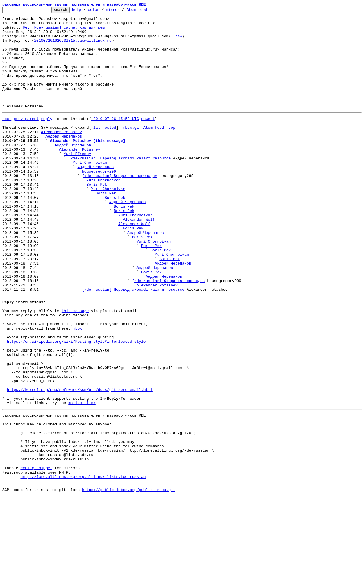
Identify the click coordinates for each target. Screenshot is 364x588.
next (7, 140)
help (86, 11)
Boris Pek (97, 218)
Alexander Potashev (62, 155)
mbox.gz (131, 150)
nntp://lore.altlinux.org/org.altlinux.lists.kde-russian (83, 566)
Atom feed (146, 11)
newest (148, 140)
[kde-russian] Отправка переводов (169, 334)
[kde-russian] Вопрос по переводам (119, 208)
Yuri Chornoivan (90, 192)
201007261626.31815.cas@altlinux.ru (73, 47)
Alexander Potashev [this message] (88, 166)
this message (75, 368)
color (103, 11)
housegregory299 (99, 203)
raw (179, 42)
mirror (122, 11)
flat (96, 150)
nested (109, 150)
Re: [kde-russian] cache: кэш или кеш (64, 32)
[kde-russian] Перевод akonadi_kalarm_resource (119, 187)
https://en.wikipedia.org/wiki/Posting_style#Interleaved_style (76, 405)
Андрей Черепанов (64, 161)
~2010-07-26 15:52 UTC (115, 140)
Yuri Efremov (78, 182)
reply (47, 140)
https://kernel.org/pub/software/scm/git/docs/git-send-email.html (80, 463)
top (172, 150)
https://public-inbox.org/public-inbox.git (129, 582)
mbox (77, 389)
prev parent (26, 140)
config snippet (36, 555)
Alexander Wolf (139, 260)
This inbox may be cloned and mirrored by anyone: (57, 503)
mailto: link (82, 479)
